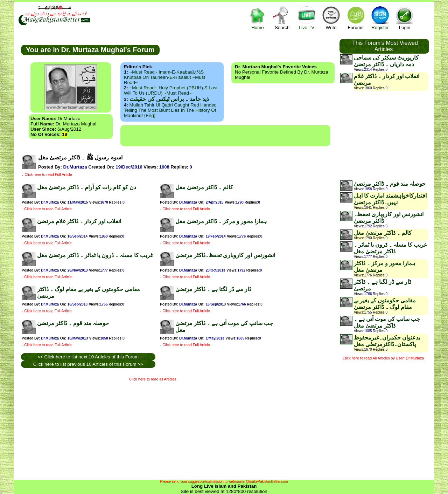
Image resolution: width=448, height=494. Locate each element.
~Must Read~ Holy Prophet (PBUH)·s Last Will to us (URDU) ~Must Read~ (171, 90)
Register (380, 18)
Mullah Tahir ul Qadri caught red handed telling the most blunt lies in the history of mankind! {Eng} (170, 110)
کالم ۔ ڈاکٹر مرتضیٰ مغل (204, 187)
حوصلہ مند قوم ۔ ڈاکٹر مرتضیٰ (73, 323)
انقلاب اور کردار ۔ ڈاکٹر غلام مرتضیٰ (79, 221)
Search (282, 18)
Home (258, 18)
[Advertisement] (225, 136)
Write (331, 18)
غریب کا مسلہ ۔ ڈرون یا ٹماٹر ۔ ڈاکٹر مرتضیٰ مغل (95, 255)
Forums (356, 18)
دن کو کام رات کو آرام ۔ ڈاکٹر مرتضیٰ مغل (87, 187)
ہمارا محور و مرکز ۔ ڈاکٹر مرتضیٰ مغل (221, 221)
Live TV (307, 18)
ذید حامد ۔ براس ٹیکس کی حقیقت (169, 99)
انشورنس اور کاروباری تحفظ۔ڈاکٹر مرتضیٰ (225, 255)
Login (405, 18)
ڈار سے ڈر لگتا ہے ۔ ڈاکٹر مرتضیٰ (213, 289)
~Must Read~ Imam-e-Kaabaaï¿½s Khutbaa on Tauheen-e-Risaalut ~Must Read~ (164, 77)
